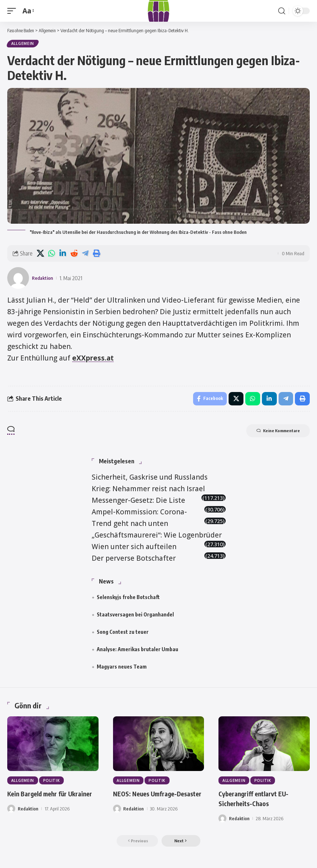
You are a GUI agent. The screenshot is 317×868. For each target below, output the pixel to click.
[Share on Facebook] (207, 400)
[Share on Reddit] (74, 254)
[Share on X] (40, 254)
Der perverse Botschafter (134, 560)
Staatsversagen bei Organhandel (135, 617)
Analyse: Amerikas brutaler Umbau (137, 651)
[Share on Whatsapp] (51, 254)
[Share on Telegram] (85, 254)
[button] (13, 11)
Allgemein (23, 44)
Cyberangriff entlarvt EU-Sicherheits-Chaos (258, 801)
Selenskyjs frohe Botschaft (128, 599)
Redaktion (44, 279)
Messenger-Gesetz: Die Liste (138, 502)
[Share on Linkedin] (63, 254)
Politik (53, 783)
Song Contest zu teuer (123, 634)
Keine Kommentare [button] (273, 434)
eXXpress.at (93, 359)
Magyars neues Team (122, 669)
